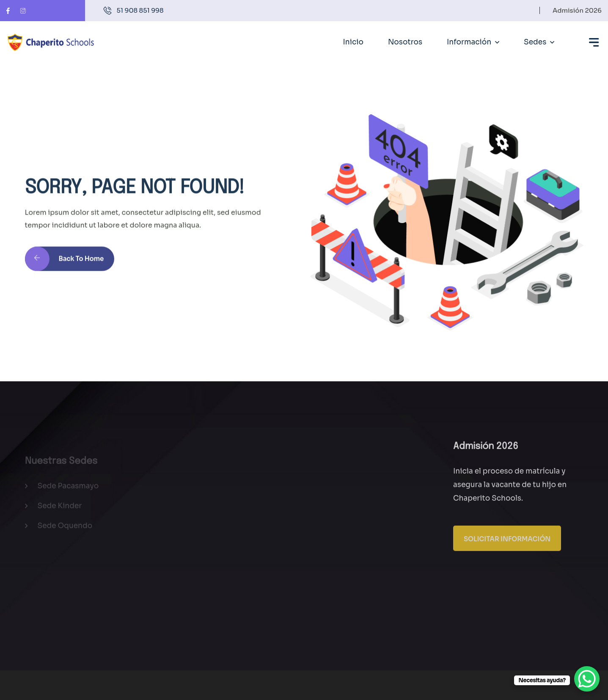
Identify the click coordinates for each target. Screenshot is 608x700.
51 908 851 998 (140, 10)
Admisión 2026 (577, 10)
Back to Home (65, 263)
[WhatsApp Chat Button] (587, 679)
